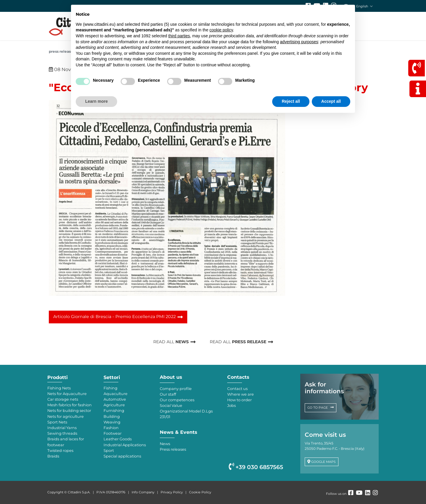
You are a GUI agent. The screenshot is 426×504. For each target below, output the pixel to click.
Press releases (62, 51)
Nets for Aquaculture (67, 394)
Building (112, 416)
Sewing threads (62, 433)
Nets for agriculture (66, 416)
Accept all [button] (331, 101)
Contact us (237, 389)
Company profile (176, 389)
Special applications (122, 456)
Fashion (111, 428)
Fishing (110, 388)
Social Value (171, 406)
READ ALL (171, 342)
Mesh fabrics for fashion (70, 405)
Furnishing (114, 411)
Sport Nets (57, 422)
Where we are (241, 394)
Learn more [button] (96, 101)
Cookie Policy (200, 492)
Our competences (177, 400)
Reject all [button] (291, 101)
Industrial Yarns (62, 428)
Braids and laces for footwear (66, 442)
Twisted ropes (60, 451)
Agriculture (114, 405)
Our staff (168, 394)
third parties (179, 36)
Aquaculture (116, 394)
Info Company (143, 492)
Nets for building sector (69, 411)
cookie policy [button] (221, 30)
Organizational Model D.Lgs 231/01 (186, 414)
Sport (109, 451)
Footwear (113, 433)
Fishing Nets (59, 388)
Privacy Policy (172, 492)
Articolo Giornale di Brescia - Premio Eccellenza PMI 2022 (114, 317)
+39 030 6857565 (256, 467)
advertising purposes (299, 42)
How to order (239, 400)
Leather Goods (118, 439)
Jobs (231, 406)
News (165, 444)
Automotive (115, 399)
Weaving (112, 422)
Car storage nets (63, 399)
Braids (53, 456)
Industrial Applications (125, 445)
